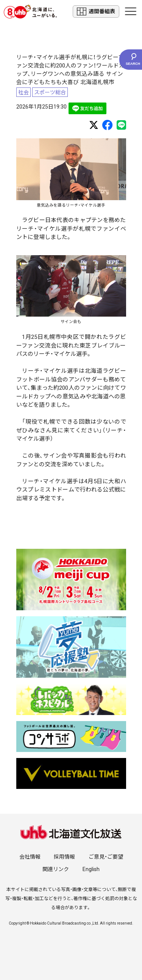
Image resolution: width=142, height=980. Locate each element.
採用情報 (64, 857)
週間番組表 (96, 11)
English (91, 869)
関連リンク (56, 869)
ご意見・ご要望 (106, 857)
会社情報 (30, 857)
